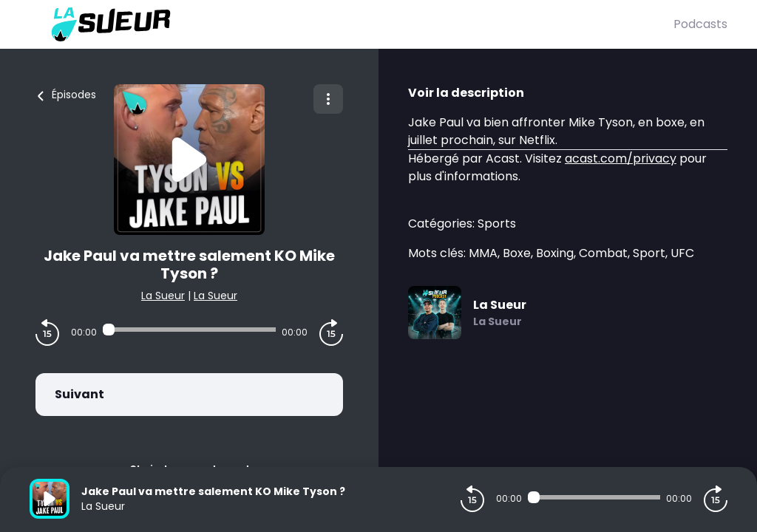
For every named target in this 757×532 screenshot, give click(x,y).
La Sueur (163, 296)
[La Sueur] (352, 24)
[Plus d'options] (328, 99)
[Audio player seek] (189, 330)
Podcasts (700, 24)
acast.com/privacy (621, 158)
